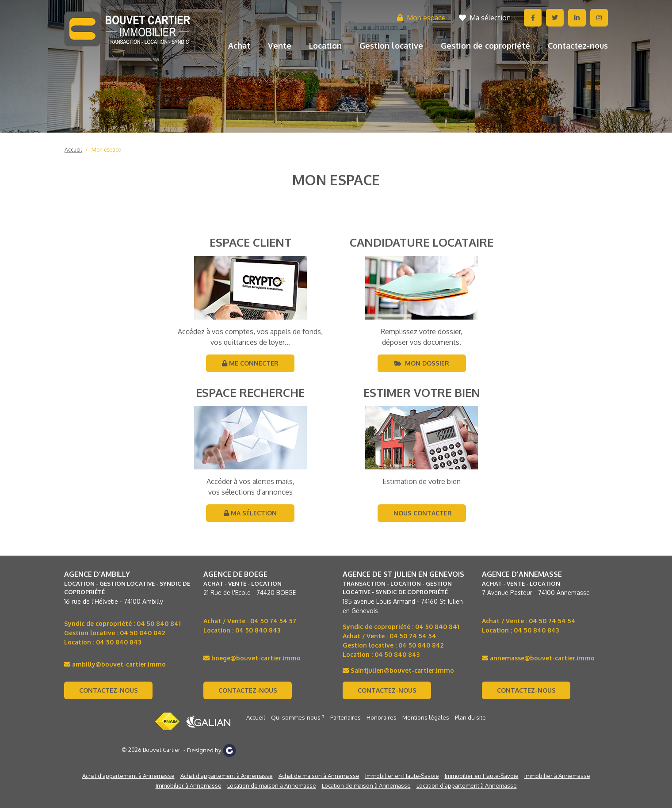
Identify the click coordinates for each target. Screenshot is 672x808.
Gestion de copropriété (485, 46)
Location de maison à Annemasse (272, 785)
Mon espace (421, 18)
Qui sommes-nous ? (298, 717)
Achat (239, 46)
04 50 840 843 (118, 642)
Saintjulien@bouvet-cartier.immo (398, 670)
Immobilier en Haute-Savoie (402, 776)
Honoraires (382, 717)
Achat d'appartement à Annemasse (128, 776)
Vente (280, 46)
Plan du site (470, 717)
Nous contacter (422, 513)
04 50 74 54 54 (413, 636)
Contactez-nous (578, 46)
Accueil (73, 150)
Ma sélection (485, 18)
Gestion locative (391, 46)
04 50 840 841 (159, 623)
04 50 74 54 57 (273, 621)
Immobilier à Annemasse (557, 776)
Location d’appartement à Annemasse (467, 785)
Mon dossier (422, 363)
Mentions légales (426, 717)
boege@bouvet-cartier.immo (252, 658)
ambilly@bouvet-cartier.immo (115, 664)
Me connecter (250, 363)
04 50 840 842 (142, 633)
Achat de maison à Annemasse (319, 776)
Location (325, 46)
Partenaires (346, 717)
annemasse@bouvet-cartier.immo (538, 658)
